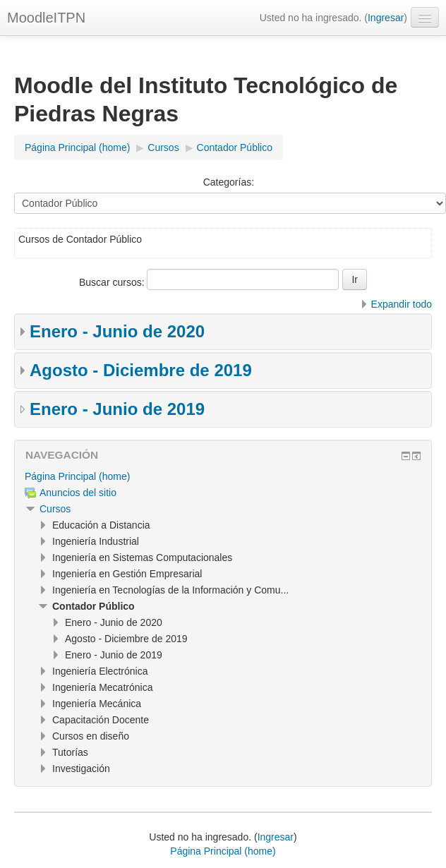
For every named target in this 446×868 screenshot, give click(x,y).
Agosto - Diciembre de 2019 (141, 370)
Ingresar (386, 18)
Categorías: (229, 182)
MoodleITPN (46, 18)
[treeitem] (223, 476)
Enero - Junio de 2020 (117, 331)
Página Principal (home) (77, 476)
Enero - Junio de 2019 (117, 409)
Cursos (55, 509)
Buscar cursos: (113, 282)
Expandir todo (402, 304)
